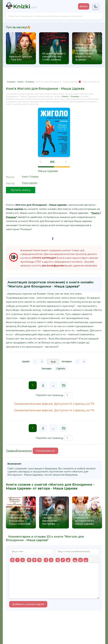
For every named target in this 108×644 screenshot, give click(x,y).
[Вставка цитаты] (75, 560)
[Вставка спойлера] (80, 560)
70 (64, 385)
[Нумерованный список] (51, 560)
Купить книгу (21, 190)
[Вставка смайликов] (58, 560)
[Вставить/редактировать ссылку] (63, 560)
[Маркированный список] (46, 560)
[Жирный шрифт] (12, 560)
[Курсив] (17, 560)
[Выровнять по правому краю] (39, 560)
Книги (65, 96)
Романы (75, 96)
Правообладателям (19, 451)
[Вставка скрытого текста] (86, 560)
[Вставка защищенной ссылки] (68, 560)
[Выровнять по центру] (34, 560)
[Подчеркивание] (23, 560)
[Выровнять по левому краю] (29, 560)
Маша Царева (48, 171)
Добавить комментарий (28, 604)
